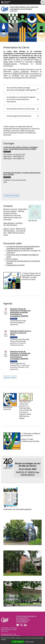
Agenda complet (10, 377)
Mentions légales (6, 629)
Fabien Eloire (8, 62)
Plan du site (4, 631)
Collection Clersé (12, 251)
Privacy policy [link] (29, 642)
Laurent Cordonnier (21, 72)
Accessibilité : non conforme (9, 628)
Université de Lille (6, 634)
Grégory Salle (17, 74)
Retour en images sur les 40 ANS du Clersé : (28, 465)
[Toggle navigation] (43, 2)
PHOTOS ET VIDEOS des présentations (28, 473)
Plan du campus (12, 259)
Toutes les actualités (11, 196)
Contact (14, 629)
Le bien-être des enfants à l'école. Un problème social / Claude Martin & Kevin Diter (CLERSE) (21, 148)
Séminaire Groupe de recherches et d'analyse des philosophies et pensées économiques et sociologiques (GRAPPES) (20, 312)
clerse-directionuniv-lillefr (13, 223)
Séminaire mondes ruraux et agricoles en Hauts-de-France (21, 333)
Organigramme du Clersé (15, 265)
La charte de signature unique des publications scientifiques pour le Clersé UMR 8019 (23, 248)
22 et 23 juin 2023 (28, 469)
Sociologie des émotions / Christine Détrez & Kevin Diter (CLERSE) (22, 174)
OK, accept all (18, 642)
